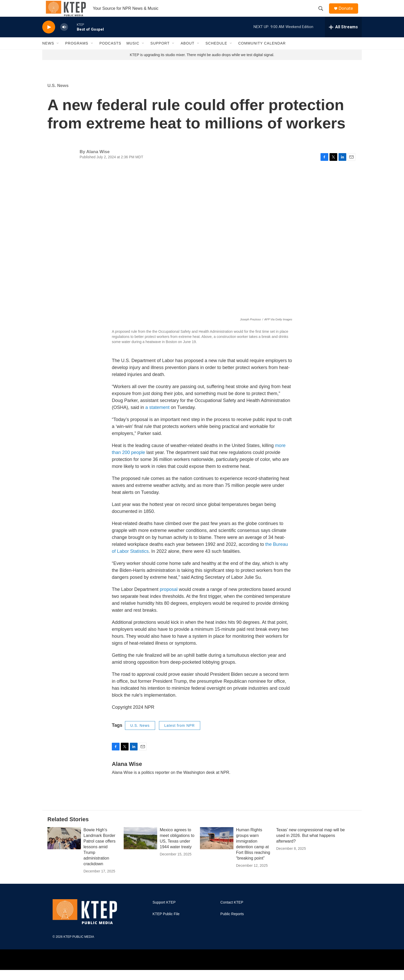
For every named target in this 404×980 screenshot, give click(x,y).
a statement (157, 418)
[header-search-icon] (323, 14)
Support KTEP (164, 913)
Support (160, 54)
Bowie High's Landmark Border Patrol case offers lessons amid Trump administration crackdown (99, 857)
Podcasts (110, 54)
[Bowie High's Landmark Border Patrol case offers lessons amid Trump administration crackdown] (64, 848)
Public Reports (232, 924)
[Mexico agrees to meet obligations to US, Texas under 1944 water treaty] (140, 848)
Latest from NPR (180, 736)
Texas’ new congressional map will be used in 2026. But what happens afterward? (310, 846)
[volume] (64, 37)
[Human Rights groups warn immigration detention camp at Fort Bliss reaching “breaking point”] (217, 848)
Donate (349, 14)
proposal (169, 600)
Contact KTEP (232, 913)
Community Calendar (262, 54)
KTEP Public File (166, 924)
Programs (77, 54)
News (48, 54)
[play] (49, 37)
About (187, 54)
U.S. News (58, 96)
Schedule (216, 54)
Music (133, 54)
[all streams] (343, 37)
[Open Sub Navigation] (58, 54)
